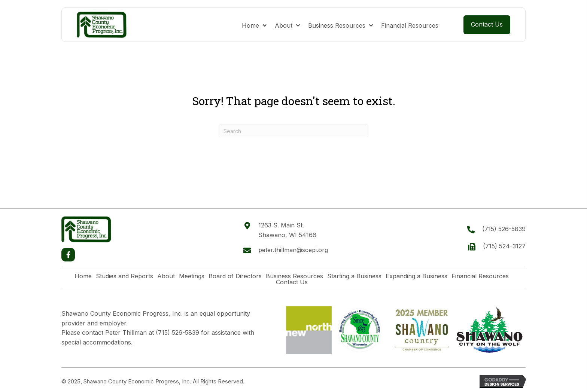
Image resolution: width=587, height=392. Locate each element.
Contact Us (292, 282)
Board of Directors (235, 276)
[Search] (293, 131)
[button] (68, 255)
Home (83, 276)
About (166, 276)
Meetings (192, 276)
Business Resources (294, 276)
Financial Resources (480, 276)
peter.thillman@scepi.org (293, 250)
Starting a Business (354, 276)
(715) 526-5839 (504, 229)
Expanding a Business (416, 276)
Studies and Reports (124, 276)
